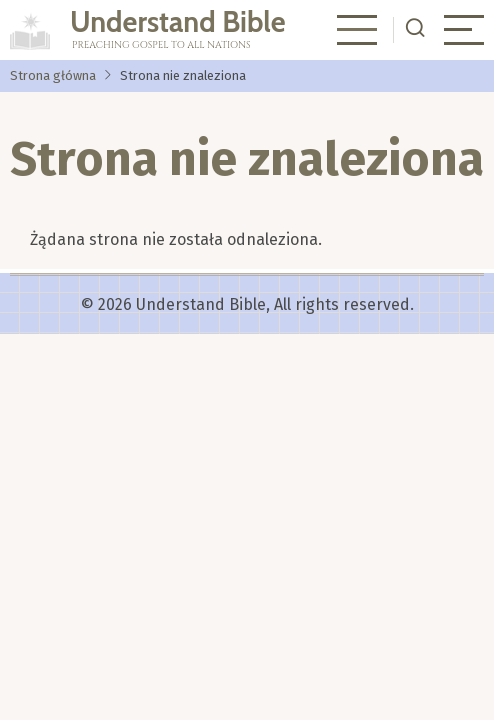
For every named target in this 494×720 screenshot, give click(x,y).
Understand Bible (178, 21)
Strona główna (53, 75)
